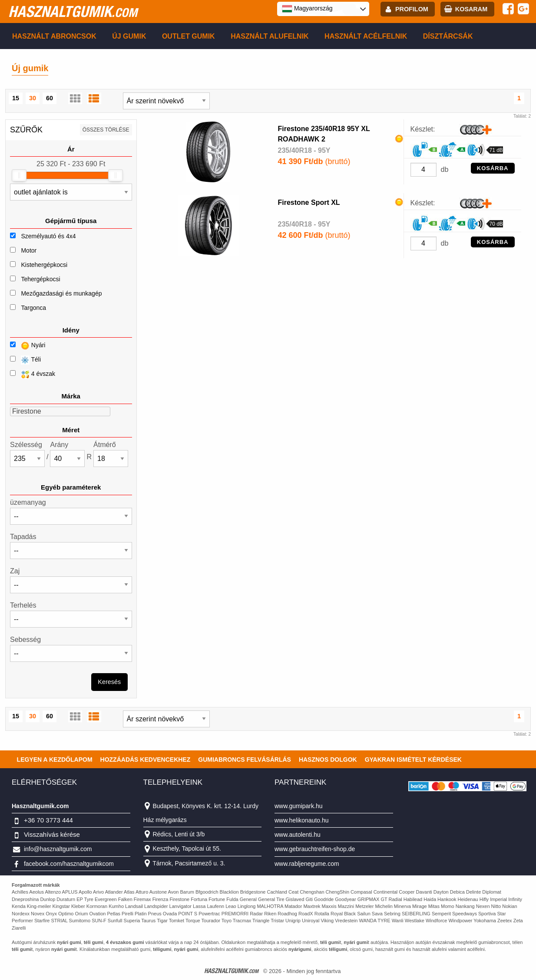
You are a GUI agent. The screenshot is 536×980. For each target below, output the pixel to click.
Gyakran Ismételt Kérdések (413, 760)
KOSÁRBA (493, 168)
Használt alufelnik (270, 36)
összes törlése (106, 130)
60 (50, 98)
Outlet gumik (189, 36)
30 (33, 98)
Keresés (109, 682)
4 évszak (33, 374)
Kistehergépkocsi (44, 265)
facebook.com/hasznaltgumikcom (69, 864)
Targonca (33, 308)
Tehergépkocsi (40, 279)
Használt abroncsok (54, 36)
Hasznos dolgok (328, 760)
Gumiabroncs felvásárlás (245, 760)
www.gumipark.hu (299, 806)
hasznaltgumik (73, 11)
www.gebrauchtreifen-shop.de (315, 849)
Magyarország (307, 9)
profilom (412, 9)
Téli (25, 360)
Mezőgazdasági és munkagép (61, 293)
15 (16, 98)
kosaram (471, 9)
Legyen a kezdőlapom (55, 760)
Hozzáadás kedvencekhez (146, 760)
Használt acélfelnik (366, 36)
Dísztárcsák (448, 36)
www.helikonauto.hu (302, 820)
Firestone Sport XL (309, 202)
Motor (29, 250)
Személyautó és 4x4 (48, 236)
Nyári (28, 346)
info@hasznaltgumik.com (58, 849)
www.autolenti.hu (298, 835)
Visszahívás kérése (52, 834)
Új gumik (129, 36)
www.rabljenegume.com (307, 864)
